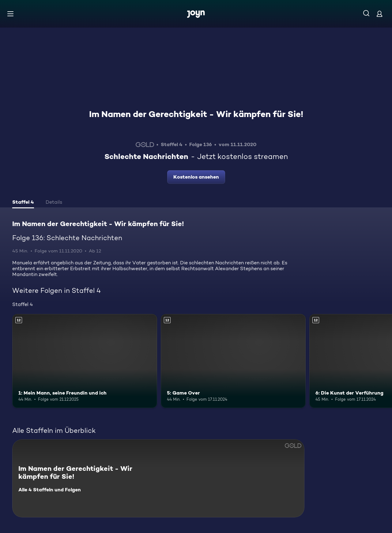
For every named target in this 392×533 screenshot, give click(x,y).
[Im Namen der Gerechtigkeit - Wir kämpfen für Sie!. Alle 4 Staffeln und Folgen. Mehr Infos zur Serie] (158, 478)
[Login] (379, 14)
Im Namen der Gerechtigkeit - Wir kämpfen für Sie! (196, 114)
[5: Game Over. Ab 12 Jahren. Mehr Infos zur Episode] (233, 361)
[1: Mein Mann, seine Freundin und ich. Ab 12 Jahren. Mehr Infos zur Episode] (85, 361)
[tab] (23, 203)
